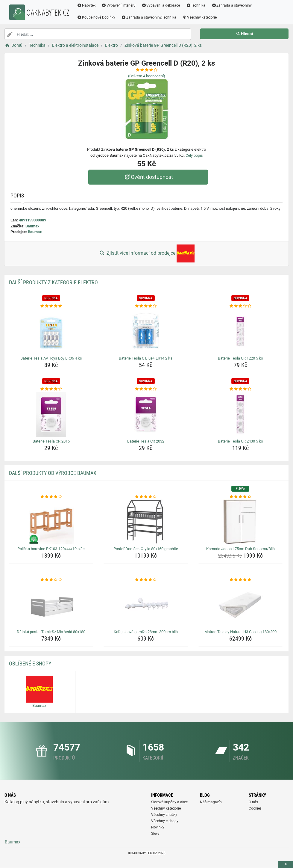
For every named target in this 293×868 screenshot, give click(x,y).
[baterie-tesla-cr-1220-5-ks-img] (240, 331)
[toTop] (286, 865)
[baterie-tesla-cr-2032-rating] (146, 389)
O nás (253, 802)
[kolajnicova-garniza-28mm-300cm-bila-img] (146, 605)
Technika (196, 5)
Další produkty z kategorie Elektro (53, 282)
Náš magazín (211, 802)
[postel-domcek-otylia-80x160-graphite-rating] (146, 497)
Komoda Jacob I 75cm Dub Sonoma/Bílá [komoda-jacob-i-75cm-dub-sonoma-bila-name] (240, 549)
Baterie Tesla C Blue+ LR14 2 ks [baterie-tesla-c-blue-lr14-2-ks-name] (146, 358)
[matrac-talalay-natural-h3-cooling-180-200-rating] (240, 580)
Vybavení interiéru (119, 5)
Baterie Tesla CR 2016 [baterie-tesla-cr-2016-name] (51, 441)
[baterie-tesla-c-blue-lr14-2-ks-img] (146, 331)
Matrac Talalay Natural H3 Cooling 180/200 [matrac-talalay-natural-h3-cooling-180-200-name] (240, 632)
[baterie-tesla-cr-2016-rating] (51, 389)
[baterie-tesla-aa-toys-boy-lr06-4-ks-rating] (51, 306)
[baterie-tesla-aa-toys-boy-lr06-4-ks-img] (51, 331)
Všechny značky (164, 815)
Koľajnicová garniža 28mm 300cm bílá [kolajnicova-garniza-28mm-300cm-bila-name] (146, 632)
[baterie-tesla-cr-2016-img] (51, 414)
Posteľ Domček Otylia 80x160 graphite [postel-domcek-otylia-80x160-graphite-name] (146, 549)
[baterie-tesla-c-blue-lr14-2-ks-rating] (146, 306)
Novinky (158, 827)
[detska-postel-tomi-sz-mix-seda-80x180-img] (51, 605)
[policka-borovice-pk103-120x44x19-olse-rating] (51, 497)
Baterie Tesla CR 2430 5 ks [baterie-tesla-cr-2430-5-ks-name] (240, 441)
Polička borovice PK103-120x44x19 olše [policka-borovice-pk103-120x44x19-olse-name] (51, 549)
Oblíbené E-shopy (30, 664)
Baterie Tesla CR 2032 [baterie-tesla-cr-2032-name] (146, 441)
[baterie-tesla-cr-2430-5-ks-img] (240, 414)
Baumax (32, 226)
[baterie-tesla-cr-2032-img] (146, 414)
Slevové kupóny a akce (169, 802)
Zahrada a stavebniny (231, 5)
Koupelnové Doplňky (96, 17)
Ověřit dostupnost (148, 177)
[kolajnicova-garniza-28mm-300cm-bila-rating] (146, 580)
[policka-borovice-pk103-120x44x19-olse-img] (51, 522)
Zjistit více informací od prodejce (146, 253)
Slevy (155, 834)
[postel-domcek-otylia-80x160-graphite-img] (146, 522)
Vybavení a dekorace (161, 5)
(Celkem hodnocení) (147, 76)
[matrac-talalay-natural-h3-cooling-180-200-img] (240, 605)
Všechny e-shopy (165, 821)
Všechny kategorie (200, 17)
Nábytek (86, 5)
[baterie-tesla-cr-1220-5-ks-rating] (240, 306)
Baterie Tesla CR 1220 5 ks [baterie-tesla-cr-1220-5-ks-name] (240, 358)
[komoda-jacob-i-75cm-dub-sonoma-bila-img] (240, 522)
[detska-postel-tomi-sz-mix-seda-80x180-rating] (51, 580)
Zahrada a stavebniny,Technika (149, 17)
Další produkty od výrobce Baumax (53, 473)
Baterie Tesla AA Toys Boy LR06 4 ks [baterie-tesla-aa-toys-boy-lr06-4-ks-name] (51, 358)
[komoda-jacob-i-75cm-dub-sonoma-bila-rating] (240, 497)
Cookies (255, 808)
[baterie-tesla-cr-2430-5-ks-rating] (240, 389)
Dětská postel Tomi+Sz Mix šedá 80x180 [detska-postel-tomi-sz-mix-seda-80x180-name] (51, 632)
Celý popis (194, 155)
